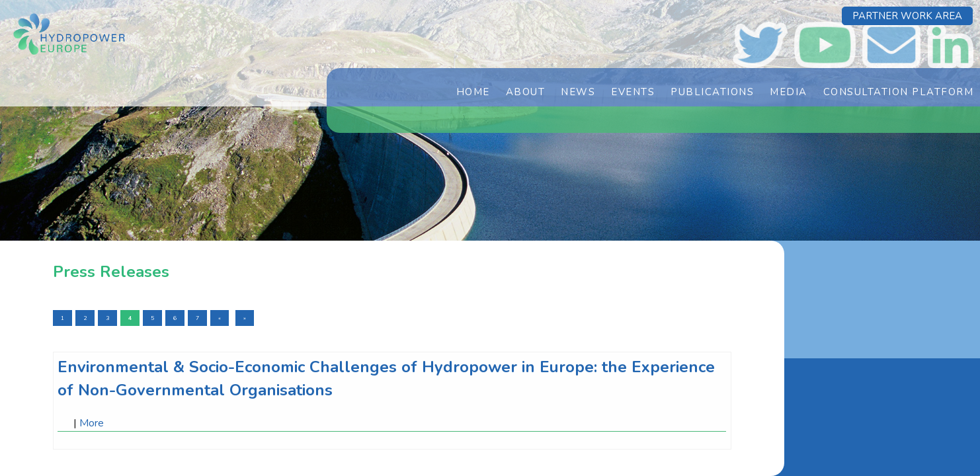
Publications (712, 92)
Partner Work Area (907, 16)
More (92, 423)
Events (633, 92)
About (526, 92)
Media (789, 92)
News (578, 92)
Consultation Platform (899, 92)
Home (473, 92)
